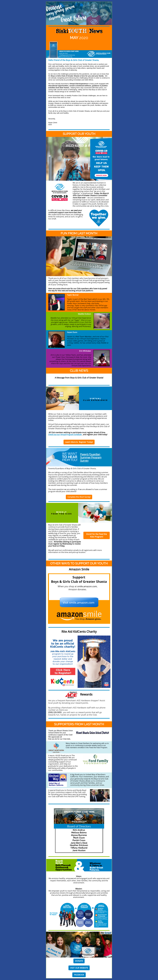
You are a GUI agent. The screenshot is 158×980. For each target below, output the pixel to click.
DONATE (79, 961)
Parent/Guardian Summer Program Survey (91, 458)
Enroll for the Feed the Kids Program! (97, 535)
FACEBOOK (79, 975)
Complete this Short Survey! (79, 497)
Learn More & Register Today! (79, 442)
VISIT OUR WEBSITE (79, 968)
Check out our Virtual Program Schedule (65, 435)
